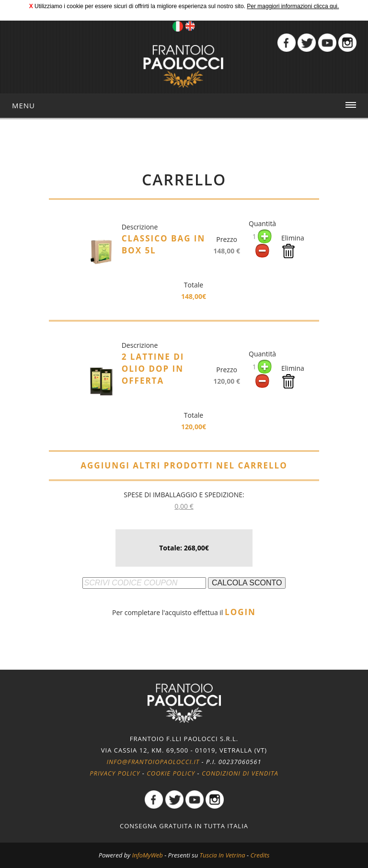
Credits (260, 855)
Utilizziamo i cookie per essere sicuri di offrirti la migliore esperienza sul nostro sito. (140, 6)
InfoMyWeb (147, 855)
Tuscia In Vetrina (223, 855)
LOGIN (240, 612)
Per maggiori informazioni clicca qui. (293, 6)
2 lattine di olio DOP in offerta (153, 369)
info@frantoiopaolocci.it (153, 762)
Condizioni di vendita (240, 773)
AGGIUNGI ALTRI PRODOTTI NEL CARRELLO (184, 465)
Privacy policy (115, 773)
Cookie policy (171, 773)
